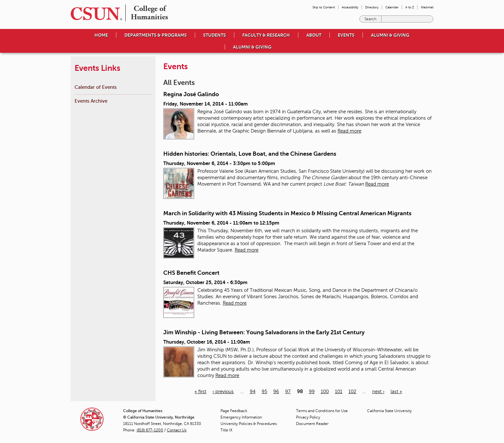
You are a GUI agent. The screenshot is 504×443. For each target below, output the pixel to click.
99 (312, 392)
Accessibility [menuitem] (350, 7)
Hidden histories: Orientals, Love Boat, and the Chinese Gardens (250, 154)
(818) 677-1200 (150, 430)
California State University (389, 411)
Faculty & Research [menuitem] (266, 35)
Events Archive (91, 101)
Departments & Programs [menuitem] (156, 35)
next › (378, 392)
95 (264, 392)
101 (339, 392)
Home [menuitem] (101, 35)
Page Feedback (234, 411)
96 (276, 392)
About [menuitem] (314, 35)
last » (396, 392)
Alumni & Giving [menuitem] (390, 35)
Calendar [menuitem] (392, 7)
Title (226, 430)
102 (352, 392)
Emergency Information (241, 417)
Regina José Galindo (191, 94)
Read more (349, 131)
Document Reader (312, 424)
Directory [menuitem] (372, 7)
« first (200, 392)
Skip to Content (324, 7)
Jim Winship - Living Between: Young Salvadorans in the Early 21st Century (264, 332)
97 (288, 392)
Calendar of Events (96, 87)
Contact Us (177, 430)
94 (253, 392)
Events (346, 35)
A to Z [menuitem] (410, 7)
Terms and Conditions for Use (322, 411)
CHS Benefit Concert (191, 273)
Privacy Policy (308, 417)
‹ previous (223, 392)
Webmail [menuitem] (427, 7)
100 (325, 392)
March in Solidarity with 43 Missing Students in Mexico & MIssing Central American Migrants (287, 213)
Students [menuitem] (215, 35)
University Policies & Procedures (249, 424)
